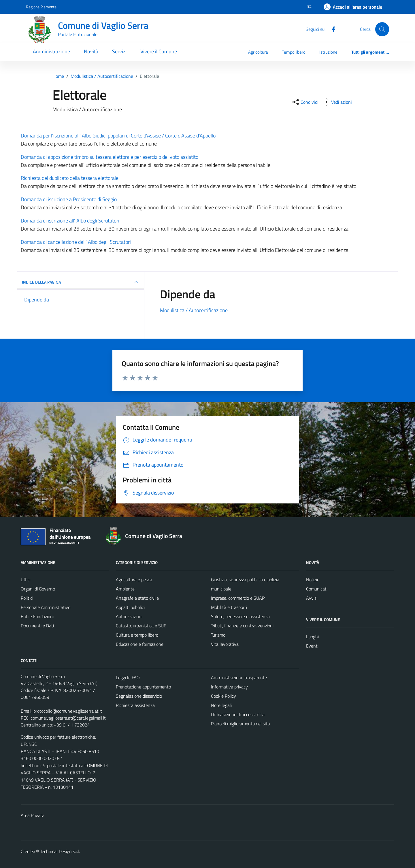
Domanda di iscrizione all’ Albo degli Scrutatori (70, 221)
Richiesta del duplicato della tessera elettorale (70, 178)
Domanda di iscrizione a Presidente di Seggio (69, 199)
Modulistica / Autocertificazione (194, 310)
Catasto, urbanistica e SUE (141, 626)
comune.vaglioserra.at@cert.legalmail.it (68, 718)
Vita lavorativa (225, 644)
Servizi (119, 51)
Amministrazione (51, 51)
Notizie (313, 580)
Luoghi (312, 637)
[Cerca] (382, 29)
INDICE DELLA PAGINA (81, 282)
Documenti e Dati (37, 626)
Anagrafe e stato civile (137, 598)
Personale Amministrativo (46, 607)
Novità (91, 51)
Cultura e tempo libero (137, 635)
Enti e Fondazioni (37, 616)
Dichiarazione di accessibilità (238, 714)
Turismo (218, 635)
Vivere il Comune (159, 51)
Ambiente (125, 589)
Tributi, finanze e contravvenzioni (242, 626)
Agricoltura (258, 52)
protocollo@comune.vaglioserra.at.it (68, 711)
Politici (27, 598)
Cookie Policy (223, 696)
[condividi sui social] (305, 102)
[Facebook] (331, 29)
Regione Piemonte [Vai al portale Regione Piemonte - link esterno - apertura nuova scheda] (41, 7)
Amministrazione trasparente (239, 678)
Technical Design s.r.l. (60, 851)
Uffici (26, 580)
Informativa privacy (229, 687)
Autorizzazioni (129, 616)
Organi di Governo (38, 589)
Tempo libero (294, 52)
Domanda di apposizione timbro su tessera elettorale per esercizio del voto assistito (110, 157)
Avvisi (312, 598)
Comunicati (317, 589)
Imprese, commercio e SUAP (238, 598)
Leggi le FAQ (128, 678)
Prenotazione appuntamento (143, 687)
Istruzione (328, 52)
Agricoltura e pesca (134, 580)
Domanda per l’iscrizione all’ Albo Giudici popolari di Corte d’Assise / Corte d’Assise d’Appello (118, 136)
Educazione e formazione (140, 644)
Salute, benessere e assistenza (240, 616)
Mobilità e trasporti (229, 607)
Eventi (312, 646)
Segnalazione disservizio (139, 696)
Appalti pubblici (130, 607)
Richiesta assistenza (135, 705)
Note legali (221, 705)
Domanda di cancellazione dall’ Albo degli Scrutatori (76, 242)
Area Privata (33, 815)
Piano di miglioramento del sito (240, 724)
